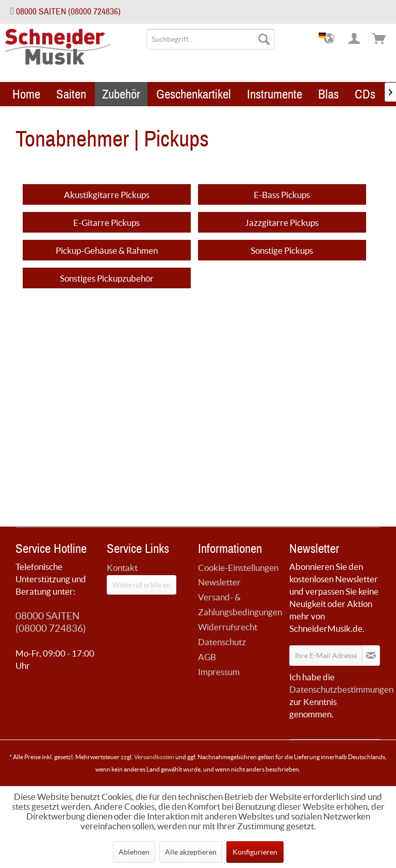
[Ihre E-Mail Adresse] (326, 656)
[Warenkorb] (379, 39)
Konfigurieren (255, 852)
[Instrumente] (275, 94)
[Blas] (328, 94)
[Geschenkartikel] (194, 94)
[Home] (26, 94)
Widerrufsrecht (228, 627)
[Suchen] (264, 39)
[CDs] (365, 94)
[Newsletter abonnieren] (371, 656)
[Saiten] (71, 94)
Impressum (219, 672)
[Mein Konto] (355, 39)
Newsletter (219, 582)
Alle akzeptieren (191, 852)
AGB (207, 657)
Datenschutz (222, 642)
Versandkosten (154, 757)
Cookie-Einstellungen (238, 568)
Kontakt (122, 568)
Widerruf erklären (142, 585)
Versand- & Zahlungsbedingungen (240, 604)
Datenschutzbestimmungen (341, 689)
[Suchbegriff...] (211, 39)
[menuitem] (211, 39)
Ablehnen (134, 852)
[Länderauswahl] (330, 39)
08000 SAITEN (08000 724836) (68, 12)
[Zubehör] (121, 94)
